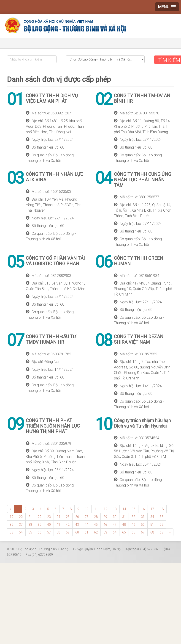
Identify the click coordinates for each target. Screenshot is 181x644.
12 (105, 509)
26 (77, 517)
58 (58, 532)
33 (143, 517)
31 (124, 517)
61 (86, 532)
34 (152, 517)
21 (30, 517)
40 (49, 525)
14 (124, 509)
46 (105, 525)
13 (115, 509)
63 (105, 532)
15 (134, 509)
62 (96, 532)
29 (105, 517)
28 (96, 517)
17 (152, 509)
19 (11, 517)
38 (30, 525)
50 (143, 525)
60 (77, 532)
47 (115, 525)
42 (68, 525)
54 (21, 532)
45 (96, 525)
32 (133, 517)
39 (40, 525)
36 (11, 525)
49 (133, 525)
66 (133, 532)
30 (115, 517)
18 (162, 509)
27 (86, 517)
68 (152, 532)
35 (162, 517)
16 (143, 509)
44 (86, 525)
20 (21, 517)
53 (11, 532)
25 (68, 517)
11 (96, 509)
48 (124, 525)
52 (162, 525)
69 (162, 532)
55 (30, 532)
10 (87, 509)
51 (152, 525)
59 (68, 532)
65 (124, 532)
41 (58, 525)
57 (49, 532)
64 (115, 532)
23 (49, 517)
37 (21, 525)
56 (40, 532)
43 (77, 525)
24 (58, 517)
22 (40, 517)
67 (143, 532)
